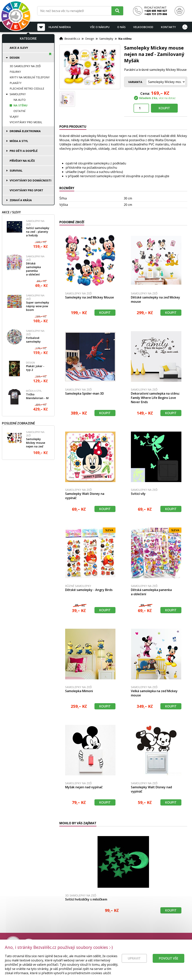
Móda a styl (19, 141)
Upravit (134, 958)
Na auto (20, 100)
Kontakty (168, 27)
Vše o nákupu (100, 27)
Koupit (164, 108)
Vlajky (14, 117)
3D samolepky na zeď (25, 66)
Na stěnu (20, 105)
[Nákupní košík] (179, 11)
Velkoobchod (143, 27)
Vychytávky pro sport (26, 190)
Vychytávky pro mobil (26, 122)
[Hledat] (117, 11)
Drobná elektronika (25, 131)
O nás (121, 27)
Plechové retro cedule (27, 89)
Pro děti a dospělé (24, 151)
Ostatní (19, 111)
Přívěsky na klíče (22, 161)
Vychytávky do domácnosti (30, 180)
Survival (16, 171)
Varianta (135, 82)
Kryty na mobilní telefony (30, 77)
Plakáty (16, 83)
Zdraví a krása (21, 200)
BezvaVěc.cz (72, 38)
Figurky (15, 72)
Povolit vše (168, 958)
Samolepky (18, 94)
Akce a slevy (19, 48)
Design (15, 58)
